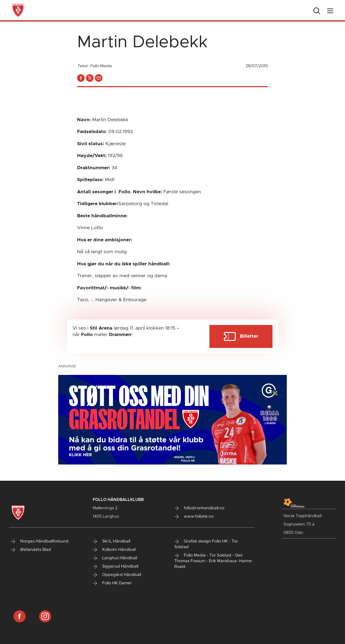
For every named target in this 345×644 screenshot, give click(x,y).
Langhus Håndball (115, 558)
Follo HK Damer (112, 583)
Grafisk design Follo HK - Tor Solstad (206, 544)
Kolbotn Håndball (114, 550)
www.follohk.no (194, 517)
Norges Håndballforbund (40, 541)
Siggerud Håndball (115, 567)
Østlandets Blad (31, 550)
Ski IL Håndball (111, 541)
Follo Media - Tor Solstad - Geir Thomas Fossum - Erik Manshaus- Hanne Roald (213, 561)
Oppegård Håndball (117, 575)
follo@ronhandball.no (199, 508)
